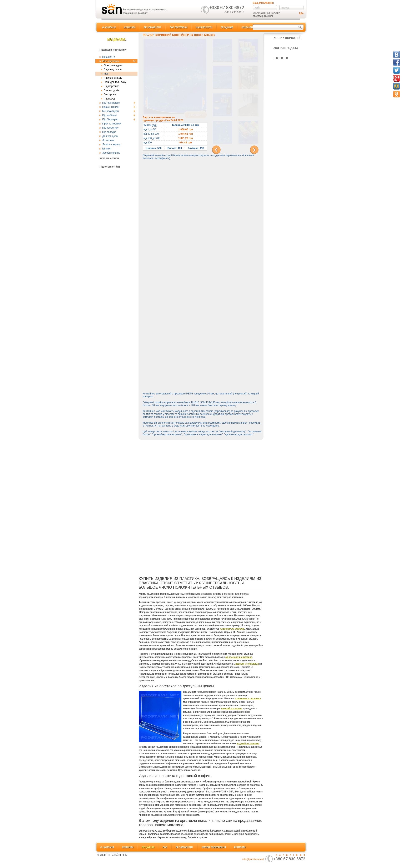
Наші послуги (204, 27)
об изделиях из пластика (239, 657)
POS (165, 847)
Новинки (130, 27)
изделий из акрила (232, 708)
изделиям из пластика (232, 629)
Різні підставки (119, 61)
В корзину (196, 115)
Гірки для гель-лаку (115, 82)
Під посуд (109, 99)
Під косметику (110, 128)
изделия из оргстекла (247, 664)
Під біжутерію (119, 119)
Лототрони (110, 95)
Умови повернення (214, 847)
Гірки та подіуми (113, 65)
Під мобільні (119, 115)
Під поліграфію (119, 103)
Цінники (107, 149)
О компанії (109, 27)
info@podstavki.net (253, 859)
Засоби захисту (111, 153)
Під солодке (109, 132)
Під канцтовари (113, 70)
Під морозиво (112, 86)
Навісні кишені (119, 107)
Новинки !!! (109, 57)
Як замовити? (153, 27)
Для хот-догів (111, 90)
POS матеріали (179, 27)
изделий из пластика (248, 743)
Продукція (227, 27)
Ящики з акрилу (113, 78)
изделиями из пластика (248, 698)
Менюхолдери (119, 111)
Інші (106, 74)
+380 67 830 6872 (227, 7)
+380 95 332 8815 (234, 12)
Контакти (247, 27)
